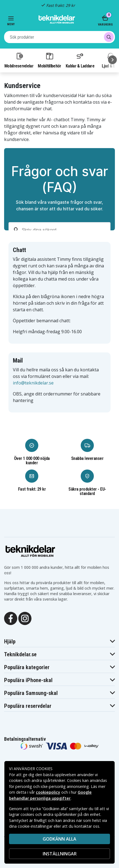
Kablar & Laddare (80, 60)
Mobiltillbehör (49, 60)
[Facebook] (11, 618)
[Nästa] (112, 60)
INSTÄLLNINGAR (60, 854)
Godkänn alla (59, 839)
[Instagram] (25, 618)
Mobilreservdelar (19, 60)
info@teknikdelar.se (33, 383)
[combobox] (59, 37)
